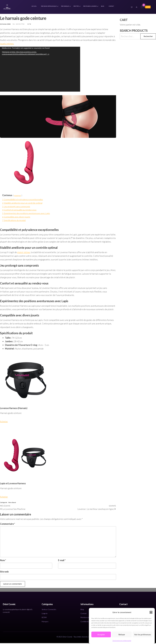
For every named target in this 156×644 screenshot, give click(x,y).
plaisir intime (24, 253)
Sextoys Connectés (49, 610)
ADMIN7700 (20, 25)
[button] (151, 612)
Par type (77, 7)
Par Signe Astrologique (49, 7)
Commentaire (8, 525)
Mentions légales (87, 618)
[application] (40, 70)
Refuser (122, 635)
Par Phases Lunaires (90, 7)
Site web (4, 572)
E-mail (62, 561)
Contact (112, 7)
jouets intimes (7, 45)
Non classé (12, 503)
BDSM (44, 618)
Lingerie (45, 614)
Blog (103, 7)
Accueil (35, 7)
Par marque (66, 7)
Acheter (4, 422)
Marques (45, 622)
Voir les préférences (143, 635)
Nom (3, 561)
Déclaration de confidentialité (122, 641)
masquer (18, 196)
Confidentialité (86, 622)
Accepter (101, 635)
